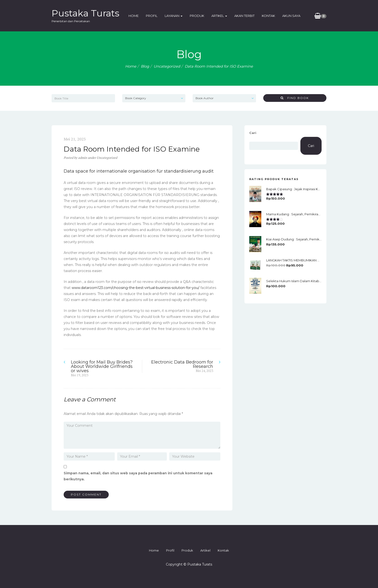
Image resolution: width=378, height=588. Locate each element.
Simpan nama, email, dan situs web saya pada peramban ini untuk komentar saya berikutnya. (138, 476)
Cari (253, 133)
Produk (197, 16)
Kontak (268, 16)
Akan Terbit (244, 16)
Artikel (219, 16)
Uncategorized (167, 66)
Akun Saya (291, 16)
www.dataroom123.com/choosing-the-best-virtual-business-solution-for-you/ (135, 288)
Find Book (295, 98)
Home (134, 16)
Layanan (174, 16)
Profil (152, 16)
